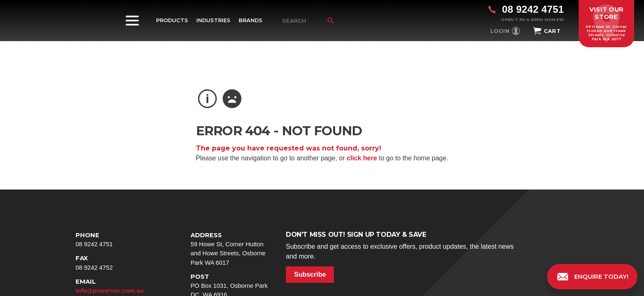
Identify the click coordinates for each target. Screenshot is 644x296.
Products (172, 20)
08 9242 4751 (117, 239)
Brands (251, 20)
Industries (213, 20)
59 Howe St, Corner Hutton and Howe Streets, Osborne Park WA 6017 (232, 248)
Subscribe (310, 274)
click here (362, 158)
